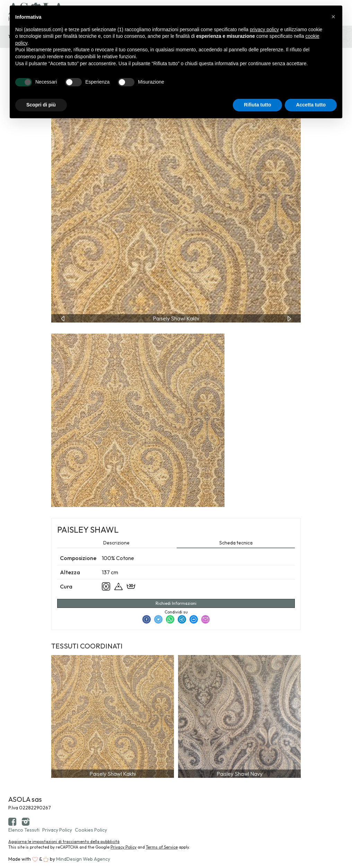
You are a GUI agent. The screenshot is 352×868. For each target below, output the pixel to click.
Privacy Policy (57, 830)
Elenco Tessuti (24, 830)
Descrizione (116, 543)
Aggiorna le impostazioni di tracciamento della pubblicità (64, 841)
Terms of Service (162, 847)
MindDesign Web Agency (83, 859)
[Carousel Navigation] (176, 318)
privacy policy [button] (264, 29)
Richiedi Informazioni (176, 603)
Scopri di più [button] (41, 105)
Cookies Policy (91, 830)
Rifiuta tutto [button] (258, 105)
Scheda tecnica (236, 543)
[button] (333, 17)
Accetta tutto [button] (311, 105)
